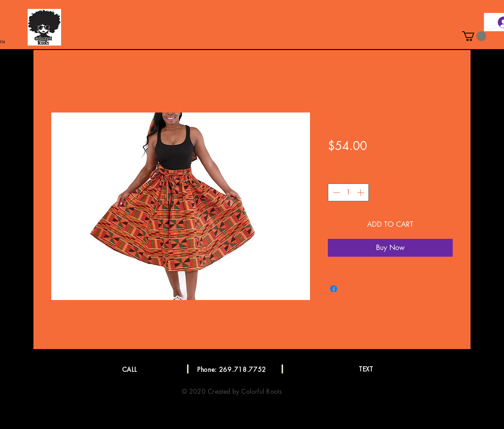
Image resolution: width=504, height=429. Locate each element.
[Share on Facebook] (334, 289)
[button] (474, 36)
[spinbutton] (348, 192)
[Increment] (361, 192)
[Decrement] (335, 192)
